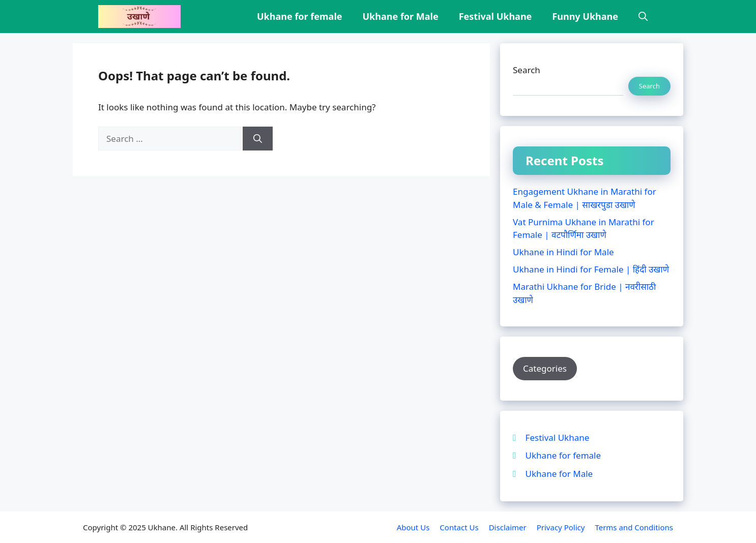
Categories (545, 368)
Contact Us (459, 527)
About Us (413, 527)
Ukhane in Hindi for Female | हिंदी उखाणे (591, 269)
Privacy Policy (561, 527)
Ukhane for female (299, 16)
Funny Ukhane (585, 16)
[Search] (258, 139)
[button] (643, 17)
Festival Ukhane (496, 16)
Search (527, 70)
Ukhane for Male (401, 16)
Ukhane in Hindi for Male (563, 252)
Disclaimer (508, 527)
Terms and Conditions (634, 527)
